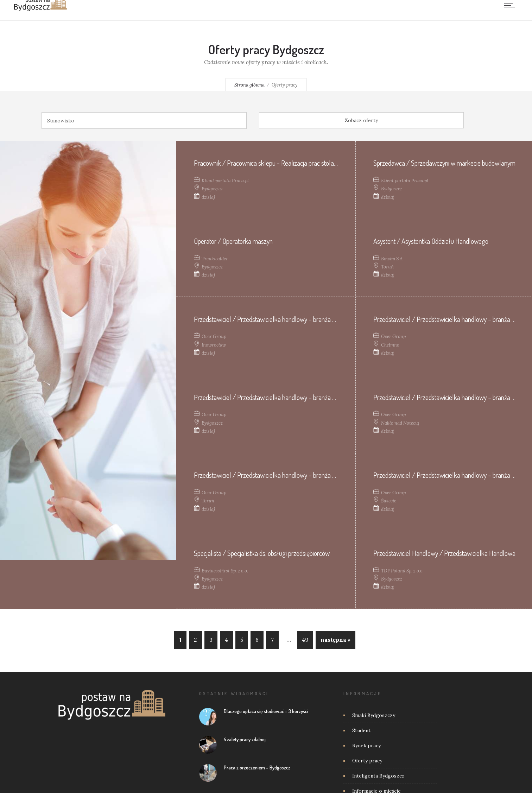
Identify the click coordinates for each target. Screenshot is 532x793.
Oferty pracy (367, 761)
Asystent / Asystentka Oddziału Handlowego (431, 241)
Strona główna (249, 85)
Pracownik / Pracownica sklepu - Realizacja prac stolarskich (271, 163)
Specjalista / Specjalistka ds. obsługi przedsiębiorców (262, 553)
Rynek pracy (366, 746)
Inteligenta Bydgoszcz (378, 776)
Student (361, 730)
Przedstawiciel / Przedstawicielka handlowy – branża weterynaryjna (281, 319)
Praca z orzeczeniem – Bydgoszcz (257, 767)
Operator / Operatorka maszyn (233, 241)
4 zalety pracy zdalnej (245, 739)
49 (305, 640)
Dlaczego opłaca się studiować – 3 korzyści (266, 711)
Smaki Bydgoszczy (374, 715)
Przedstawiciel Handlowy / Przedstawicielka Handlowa (444, 553)
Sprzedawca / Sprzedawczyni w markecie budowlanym (444, 163)
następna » (335, 640)
